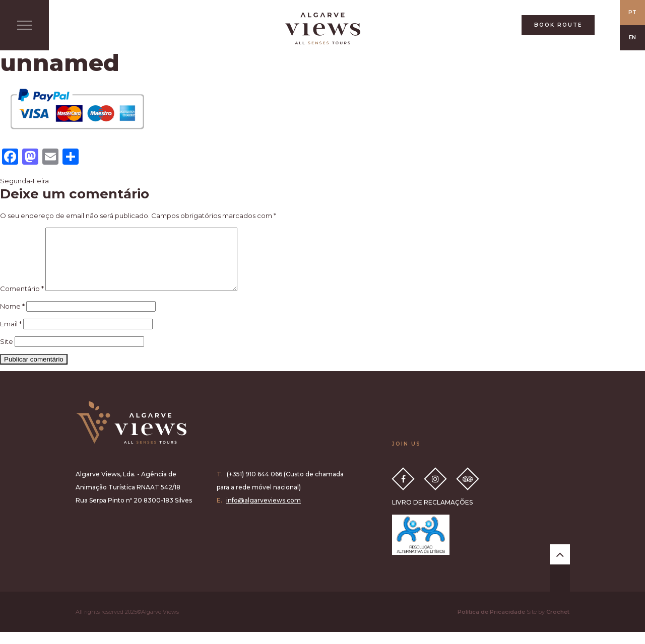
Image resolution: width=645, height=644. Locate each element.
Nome (12, 318)
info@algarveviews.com (264, 512)
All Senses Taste (322, 28)
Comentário (22, 301)
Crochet (558, 624)
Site (7, 353)
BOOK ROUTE (558, 25)
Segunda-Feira (24, 181)
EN (632, 38)
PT (632, 12)
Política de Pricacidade (491, 624)
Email (11, 336)
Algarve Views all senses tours (131, 435)
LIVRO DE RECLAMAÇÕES (432, 514)
